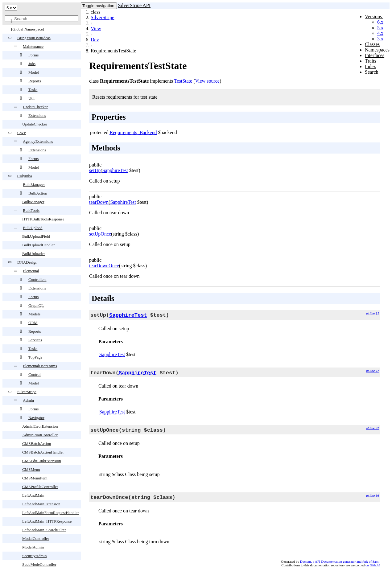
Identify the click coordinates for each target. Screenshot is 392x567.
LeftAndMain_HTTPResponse (47, 521)
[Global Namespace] (28, 29)
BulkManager (34, 185)
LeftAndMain (33, 495)
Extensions (37, 115)
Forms (33, 55)
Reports (35, 81)
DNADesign (27, 262)
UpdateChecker (35, 107)
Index (370, 66)
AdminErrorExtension (40, 426)
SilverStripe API (134, 5)
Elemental (31, 271)
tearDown (99, 202)
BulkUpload (33, 228)
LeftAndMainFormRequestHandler (50, 513)
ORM (33, 323)
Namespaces (377, 50)
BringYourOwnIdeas (34, 38)
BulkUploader (34, 254)
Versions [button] (374, 16)
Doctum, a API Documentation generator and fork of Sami (340, 561)
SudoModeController (39, 564)
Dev (95, 40)
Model (34, 72)
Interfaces (375, 55)
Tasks (33, 90)
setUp (95, 170)
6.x (380, 22)
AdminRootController (40, 435)
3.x (380, 39)
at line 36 (373, 495)
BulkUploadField (36, 236)
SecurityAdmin (34, 556)
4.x (380, 33)
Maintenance (33, 46)
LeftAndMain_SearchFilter (44, 530)
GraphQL (36, 305)
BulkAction (38, 193)
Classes (372, 44)
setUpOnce (100, 234)
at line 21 (373, 313)
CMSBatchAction (37, 444)
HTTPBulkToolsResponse (43, 219)
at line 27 (373, 371)
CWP (22, 133)
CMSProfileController (40, 487)
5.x (380, 28)
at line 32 (373, 428)
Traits (371, 61)
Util (31, 98)
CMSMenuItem (35, 478)
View (96, 29)
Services (35, 340)
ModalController (36, 538)
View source (207, 81)
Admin (28, 400)
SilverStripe (27, 392)
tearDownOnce (104, 266)
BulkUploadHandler (38, 245)
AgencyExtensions (38, 141)
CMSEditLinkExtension (42, 461)
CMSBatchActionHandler (43, 452)
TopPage (35, 357)
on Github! (373, 565)
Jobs (32, 64)
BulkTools (31, 210)
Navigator (36, 418)
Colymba (25, 176)
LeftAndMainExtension (41, 504)
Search (372, 72)
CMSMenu (31, 469)
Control (35, 374)
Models (34, 314)
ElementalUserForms (40, 366)
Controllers (37, 279)
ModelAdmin (33, 547)
